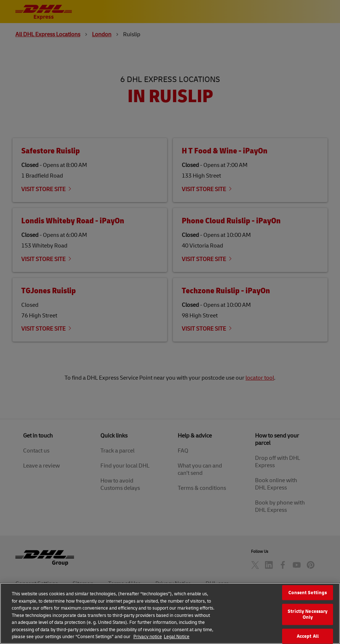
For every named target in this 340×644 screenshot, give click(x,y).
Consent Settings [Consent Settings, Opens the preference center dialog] (308, 603)
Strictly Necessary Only (308, 624)
